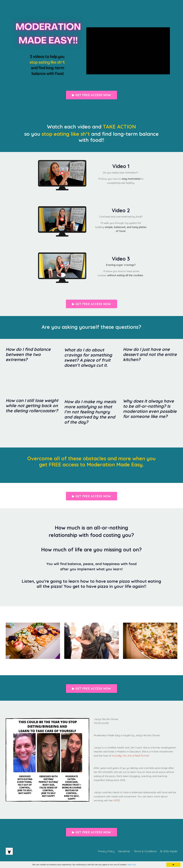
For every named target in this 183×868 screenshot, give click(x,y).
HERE (117, 801)
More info (132, 865)
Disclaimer (124, 852)
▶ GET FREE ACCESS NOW (91, 95)
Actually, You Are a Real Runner (146, 756)
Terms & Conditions (145, 852)
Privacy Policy (106, 852)
